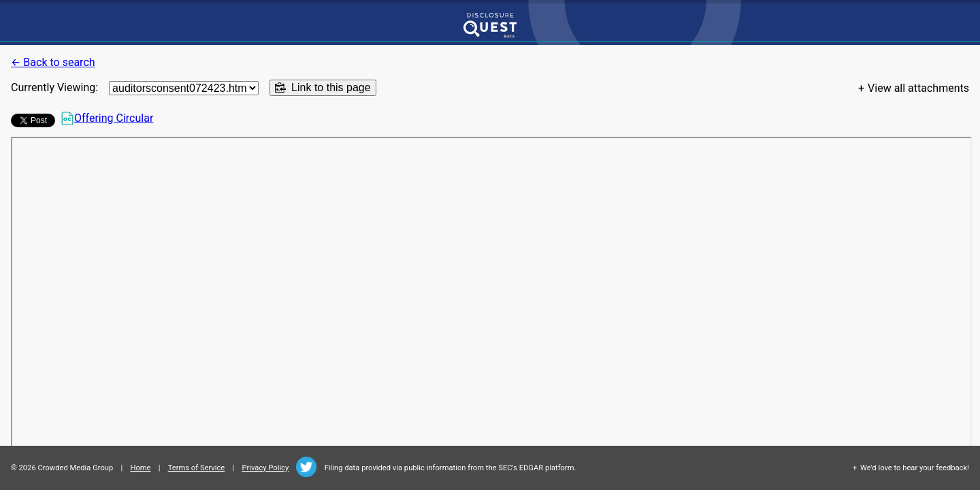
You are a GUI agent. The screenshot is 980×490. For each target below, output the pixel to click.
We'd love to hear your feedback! (915, 468)
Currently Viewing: (54, 87)
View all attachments (918, 88)
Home (140, 468)
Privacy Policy (265, 468)
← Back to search (53, 62)
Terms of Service (197, 468)
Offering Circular (107, 118)
